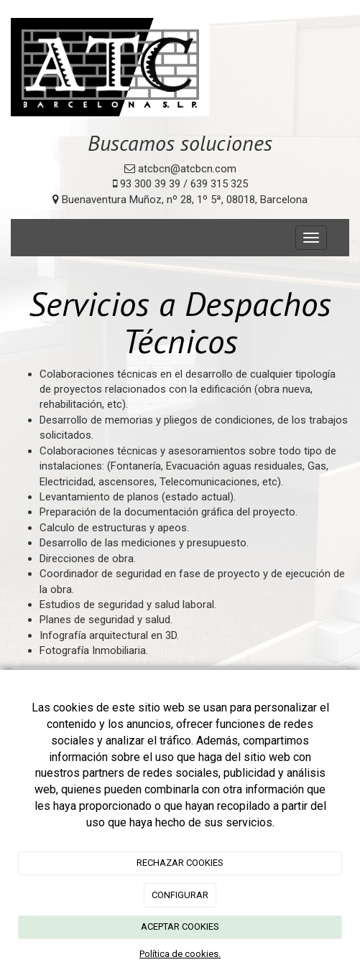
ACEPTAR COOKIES (180, 927)
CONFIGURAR (180, 895)
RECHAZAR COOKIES (180, 863)
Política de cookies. (180, 954)
